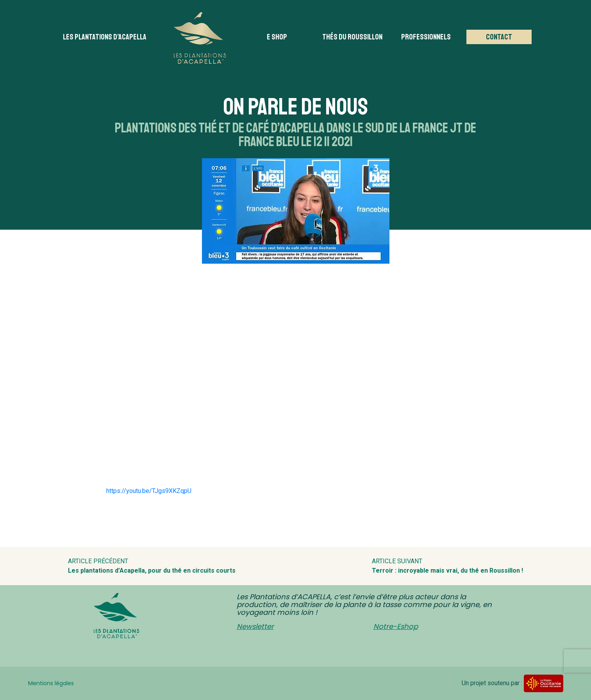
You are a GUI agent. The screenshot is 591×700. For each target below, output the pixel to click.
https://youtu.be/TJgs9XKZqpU (149, 491)
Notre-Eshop (396, 626)
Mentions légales (51, 683)
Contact (499, 37)
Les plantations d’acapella (105, 37)
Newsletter (255, 626)
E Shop (277, 37)
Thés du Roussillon (352, 37)
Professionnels (426, 37)
